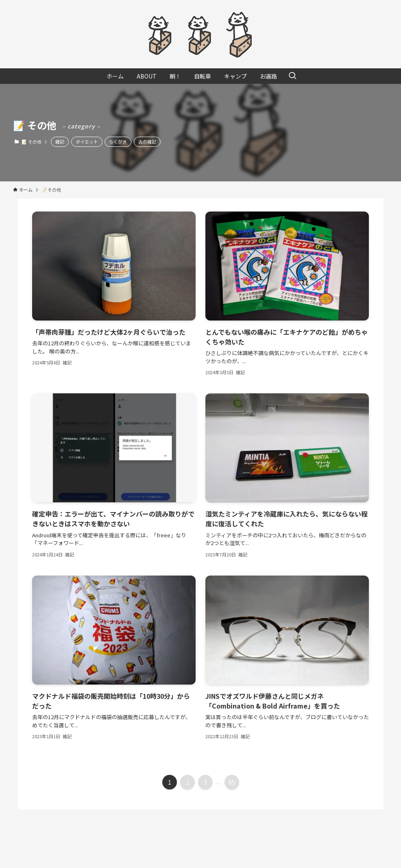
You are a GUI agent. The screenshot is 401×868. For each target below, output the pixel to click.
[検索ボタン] (292, 76)
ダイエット (87, 142)
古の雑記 (147, 142)
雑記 (60, 142)
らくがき (118, 142)
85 (232, 782)
